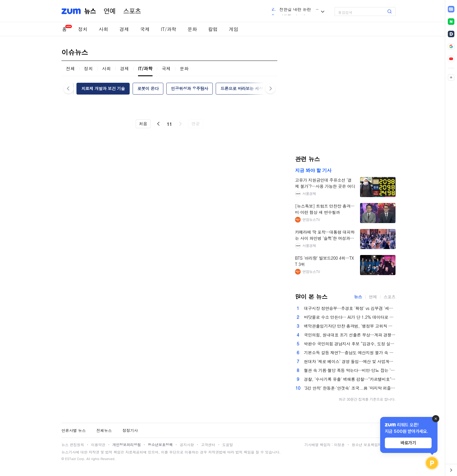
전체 (70, 68)
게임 (234, 29)
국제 (145, 29)
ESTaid (70, 459)
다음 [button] (270, 88)
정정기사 (130, 430)
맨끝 (196, 124)
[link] (451, 9)
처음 (143, 124)
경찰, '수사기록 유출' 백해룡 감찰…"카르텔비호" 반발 (350, 379)
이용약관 (98, 445)
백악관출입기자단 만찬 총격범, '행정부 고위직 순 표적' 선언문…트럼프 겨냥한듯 (350, 326)
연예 (110, 11)
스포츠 (132, 11)
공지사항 (187, 445)
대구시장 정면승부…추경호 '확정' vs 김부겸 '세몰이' (350, 308)
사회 (103, 29)
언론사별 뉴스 (74, 430)
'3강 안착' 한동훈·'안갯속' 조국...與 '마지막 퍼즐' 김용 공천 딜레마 (350, 388)
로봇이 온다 (148, 88)
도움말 (228, 445)
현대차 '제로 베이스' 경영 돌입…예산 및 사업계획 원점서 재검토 (350, 361)
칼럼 (213, 29)
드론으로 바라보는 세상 (242, 88)
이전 (158, 124)
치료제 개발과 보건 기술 (103, 88)
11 (169, 124)
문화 (192, 29)
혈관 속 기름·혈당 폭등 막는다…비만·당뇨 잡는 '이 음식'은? (350, 370)
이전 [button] (68, 88)
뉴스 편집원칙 (73, 445)
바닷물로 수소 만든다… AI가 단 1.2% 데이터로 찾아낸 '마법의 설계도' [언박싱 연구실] (350, 317)
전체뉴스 (104, 430)
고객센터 (208, 445)
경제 (124, 29)
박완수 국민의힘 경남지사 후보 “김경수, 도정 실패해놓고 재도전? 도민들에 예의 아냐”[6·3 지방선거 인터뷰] (350, 344)
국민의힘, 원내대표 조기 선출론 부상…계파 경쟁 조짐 (350, 335)
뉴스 (90, 11)
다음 (180, 124)
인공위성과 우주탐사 (189, 88)
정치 (83, 29)
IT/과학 (168, 29)
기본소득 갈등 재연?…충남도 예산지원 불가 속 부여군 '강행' (350, 352)
